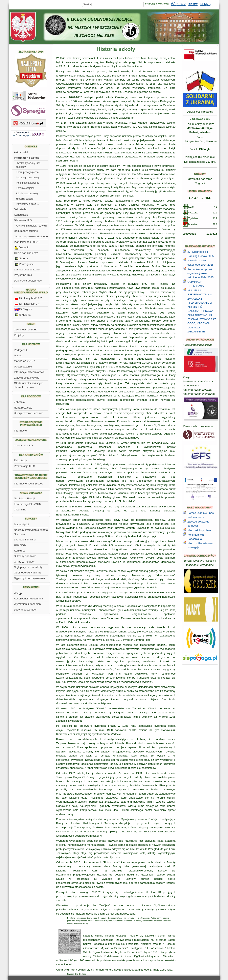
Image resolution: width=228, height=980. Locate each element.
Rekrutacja (20, 460)
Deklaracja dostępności (28, 281)
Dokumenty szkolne (26, 231)
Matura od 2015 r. (25, 361)
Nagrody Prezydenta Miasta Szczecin (31, 532)
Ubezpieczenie (23, 367)
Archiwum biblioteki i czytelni (32, 226)
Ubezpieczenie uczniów (28, 413)
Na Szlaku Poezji (24, 498)
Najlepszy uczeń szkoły (28, 567)
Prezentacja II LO (25, 466)
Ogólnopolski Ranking (27, 573)
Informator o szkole (27, 158)
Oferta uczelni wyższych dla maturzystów (29, 385)
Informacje (20, 431)
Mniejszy (206, 4)
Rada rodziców (23, 408)
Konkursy (20, 551)
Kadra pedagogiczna (27, 172)
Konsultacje (21, 215)
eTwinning (20, 510)
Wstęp (18, 593)
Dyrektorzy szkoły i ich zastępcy (28, 165)
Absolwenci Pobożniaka (28, 599)
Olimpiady (20, 545)
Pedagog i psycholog (27, 178)
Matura (18, 355)
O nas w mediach (25, 562)
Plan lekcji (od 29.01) (27, 242)
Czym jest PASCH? (26, 330)
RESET (193, 4)
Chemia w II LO (23, 446)
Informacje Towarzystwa (29, 484)
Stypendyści (21, 524)
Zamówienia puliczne (27, 270)
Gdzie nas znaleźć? (26, 253)
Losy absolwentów (25, 610)
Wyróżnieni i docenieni (28, 604)
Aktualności (21, 152)
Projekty (19, 335)
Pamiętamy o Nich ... (27, 204)
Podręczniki (21, 350)
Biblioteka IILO (23, 220)
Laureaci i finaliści (25, 540)
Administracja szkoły (27, 194)
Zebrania (19, 402)
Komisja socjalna (25, 188)
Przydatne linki (23, 275)
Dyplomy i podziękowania (29, 578)
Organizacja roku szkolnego (31, 236)
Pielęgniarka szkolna (27, 183)
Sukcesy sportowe (25, 556)
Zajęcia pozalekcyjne (27, 378)
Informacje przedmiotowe (29, 372)
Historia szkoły (25, 199)
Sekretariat (21, 209)
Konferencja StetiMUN (27, 504)
